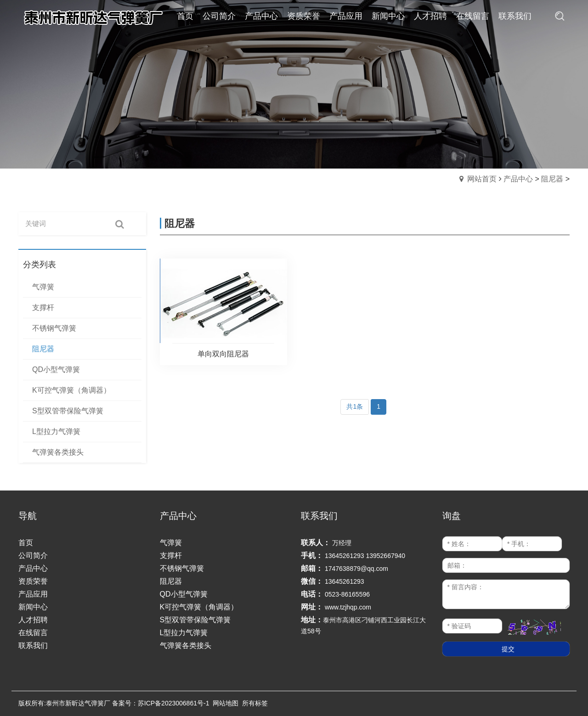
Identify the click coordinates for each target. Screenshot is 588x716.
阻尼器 (552, 179)
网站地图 (226, 703)
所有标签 (255, 703)
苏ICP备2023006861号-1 (174, 703)
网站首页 (482, 179)
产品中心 (518, 179)
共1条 (355, 406)
